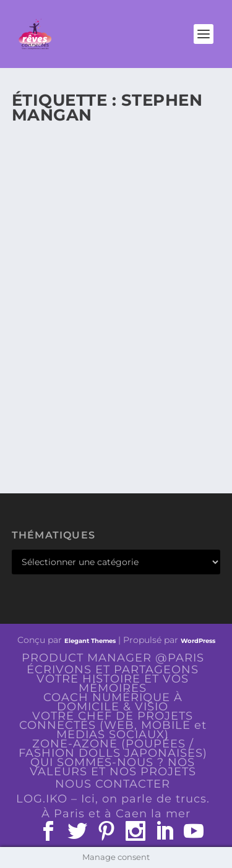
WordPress (198, 641)
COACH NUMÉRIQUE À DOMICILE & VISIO (113, 702)
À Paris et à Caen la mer (116, 814)
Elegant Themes (90, 641)
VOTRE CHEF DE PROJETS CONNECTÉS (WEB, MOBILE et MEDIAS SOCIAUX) (113, 725)
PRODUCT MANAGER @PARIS (113, 658)
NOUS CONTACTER (113, 784)
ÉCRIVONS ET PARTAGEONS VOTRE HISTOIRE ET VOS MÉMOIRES (113, 679)
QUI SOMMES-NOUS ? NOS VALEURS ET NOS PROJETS (113, 767)
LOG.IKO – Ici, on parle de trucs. (113, 799)
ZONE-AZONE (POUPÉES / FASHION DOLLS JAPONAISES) (113, 748)
